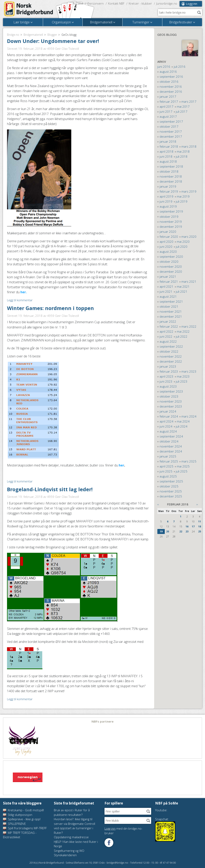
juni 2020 (166, 247)
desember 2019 (171, 227)
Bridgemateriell (33, 35)
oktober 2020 (169, 261)
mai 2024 (183, 421)
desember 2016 (171, 91)
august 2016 (168, 72)
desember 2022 (171, 361)
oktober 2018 (169, 171)
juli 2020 (182, 247)
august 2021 (168, 296)
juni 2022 (166, 336)
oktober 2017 (169, 126)
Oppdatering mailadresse (71, 837)
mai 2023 (183, 376)
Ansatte (78, 3)
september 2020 (171, 257)
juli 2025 (182, 471)
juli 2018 (182, 156)
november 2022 (171, 356)
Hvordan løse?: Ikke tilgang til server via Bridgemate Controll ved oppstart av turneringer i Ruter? (74, 826)
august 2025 (168, 476)
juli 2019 (182, 201)
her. (24, 292)
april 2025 (166, 466)
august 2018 (168, 161)
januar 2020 (168, 232)
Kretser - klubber (140, 3)
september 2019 (171, 211)
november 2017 (171, 131)
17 (193, 526)
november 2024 (171, 446)
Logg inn (192, 4)
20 (168, 531)
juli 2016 (180, 67)
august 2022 (168, 341)
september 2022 (171, 346)
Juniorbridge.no (167, 3)
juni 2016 (164, 67)
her (121, 465)
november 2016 (171, 87)
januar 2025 (168, 456)
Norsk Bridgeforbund (29, 9)
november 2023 (171, 401)
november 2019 (171, 222)
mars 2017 (189, 101)
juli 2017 (182, 111)
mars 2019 (189, 191)
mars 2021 (189, 281)
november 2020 (171, 266)
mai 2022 (183, 331)
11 (200, 521)
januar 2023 (168, 366)
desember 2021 (171, 316)
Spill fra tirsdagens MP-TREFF (25, 828)
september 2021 (171, 301)
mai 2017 (183, 106)
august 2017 (168, 116)
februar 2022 (169, 326)
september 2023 (171, 391)
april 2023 (166, 376)
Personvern (96, 3)
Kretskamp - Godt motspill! (23, 810)
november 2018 (171, 176)
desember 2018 (171, 181)
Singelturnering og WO (69, 851)
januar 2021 (168, 276)
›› (197, 504)
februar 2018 (169, 146)
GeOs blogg (167, 35)
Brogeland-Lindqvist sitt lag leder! (50, 489)
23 (187, 531)
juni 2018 (166, 156)
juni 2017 (166, 111)
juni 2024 (166, 426)
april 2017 (166, 106)
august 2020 (168, 252)
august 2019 (168, 206)
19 (161, 531)
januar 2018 (168, 141)
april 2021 (166, 286)
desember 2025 (171, 496)
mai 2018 (183, 151)
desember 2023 (171, 406)
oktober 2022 (169, 351)
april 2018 (166, 151)
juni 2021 (166, 291)
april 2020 (166, 242)
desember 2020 (171, 271)
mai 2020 (183, 242)
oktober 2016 (169, 82)
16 (187, 526)
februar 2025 (169, 461)
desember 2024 (171, 451)
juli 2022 (182, 336)
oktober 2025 (169, 486)
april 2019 (166, 196)
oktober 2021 (169, 306)
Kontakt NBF (116, 3)
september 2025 (171, 481)
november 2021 (171, 311)
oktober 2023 (169, 396)
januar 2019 (168, 186)
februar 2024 (169, 416)
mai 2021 (183, 286)
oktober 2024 (169, 441)
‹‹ (158, 504)
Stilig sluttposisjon (18, 815)
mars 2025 (189, 461)
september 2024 (171, 436)
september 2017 (171, 121)
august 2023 (168, 386)
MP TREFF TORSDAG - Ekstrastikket (20, 835)
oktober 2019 (169, 217)
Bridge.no (13, 35)
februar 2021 (169, 281)
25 (200, 531)
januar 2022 (168, 321)
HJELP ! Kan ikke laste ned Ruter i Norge (76, 844)
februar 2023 (169, 371)
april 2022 (166, 331)
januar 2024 (168, 411)
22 (181, 531)
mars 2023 (189, 371)
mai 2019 (183, 196)
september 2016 (171, 77)
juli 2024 (182, 426)
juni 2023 (166, 381)
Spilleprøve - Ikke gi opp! (22, 819)
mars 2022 (189, 326)
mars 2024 (189, 416)
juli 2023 (182, 381)
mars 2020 (189, 237)
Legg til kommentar (20, 300)
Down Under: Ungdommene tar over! (53, 41)
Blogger (52, 35)
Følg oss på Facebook (109, 843)
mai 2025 (183, 466)
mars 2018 (189, 146)
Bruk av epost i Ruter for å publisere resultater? (72, 812)
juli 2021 (182, 291)
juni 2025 (166, 471)
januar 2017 (168, 96)
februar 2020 (169, 237)
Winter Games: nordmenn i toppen (50, 308)
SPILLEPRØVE (14, 824)
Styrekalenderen (65, 855)
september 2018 (171, 166)
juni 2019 (166, 201)
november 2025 (171, 491)
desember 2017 (171, 136)
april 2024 (166, 421)
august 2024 (168, 431)
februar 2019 (169, 191)
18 (200, 526)
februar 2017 (169, 101)
